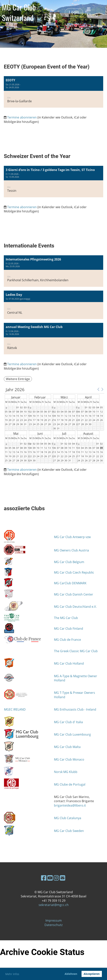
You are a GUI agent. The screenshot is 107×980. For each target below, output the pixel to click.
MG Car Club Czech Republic (74, 572)
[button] (53, 92)
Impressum (54, 920)
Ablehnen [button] (71, 974)
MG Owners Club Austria (71, 550)
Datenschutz (53, 925)
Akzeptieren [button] (92, 974)
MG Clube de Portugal (70, 784)
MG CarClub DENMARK (70, 583)
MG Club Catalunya (68, 818)
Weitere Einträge (18, 379)
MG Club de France (67, 640)
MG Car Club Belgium (69, 562)
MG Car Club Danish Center (74, 594)
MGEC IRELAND (15, 709)
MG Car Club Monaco (69, 759)
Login (74, 12)
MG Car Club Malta (67, 747)
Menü (92, 13)
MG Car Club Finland (69, 629)
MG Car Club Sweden (69, 831)
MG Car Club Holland (69, 663)
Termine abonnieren (22, 117)
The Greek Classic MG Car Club (76, 651)
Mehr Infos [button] (12, 974)
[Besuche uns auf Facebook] (44, 878)
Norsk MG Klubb (66, 772)
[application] (54, 426)
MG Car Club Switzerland (19, 12)
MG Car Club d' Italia (68, 722)
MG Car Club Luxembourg (72, 734)
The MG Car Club (66, 618)
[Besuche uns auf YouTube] (50, 878)
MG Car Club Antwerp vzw (72, 537)
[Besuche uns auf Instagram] (56, 878)
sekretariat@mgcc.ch (54, 905)
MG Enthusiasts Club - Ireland (75, 709)
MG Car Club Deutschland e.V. (75, 607)
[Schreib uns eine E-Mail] (63, 878)
